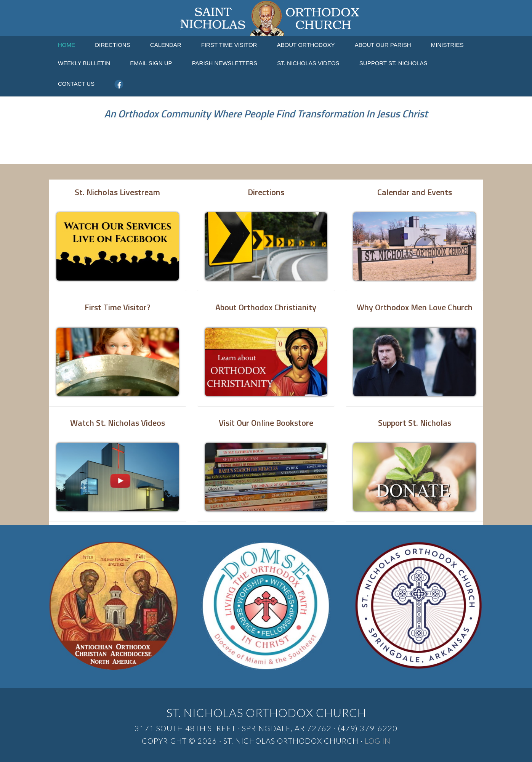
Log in (378, 741)
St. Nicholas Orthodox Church (266, 18)
